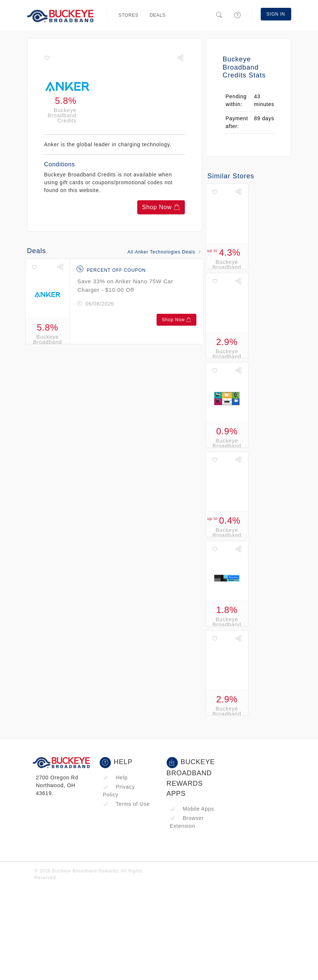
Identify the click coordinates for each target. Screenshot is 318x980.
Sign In (276, 14)
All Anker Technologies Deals (165, 252)
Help (115, 778)
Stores (129, 15)
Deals (158, 15)
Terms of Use (126, 804)
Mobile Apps (192, 809)
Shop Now (161, 207)
